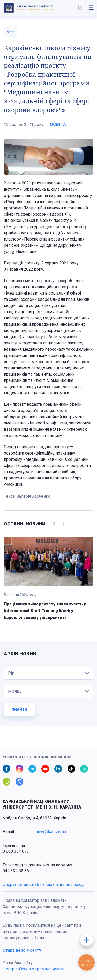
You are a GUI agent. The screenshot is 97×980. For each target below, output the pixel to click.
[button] (80, 8)
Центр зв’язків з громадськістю (34, 969)
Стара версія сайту (22, 950)
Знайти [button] (20, 709)
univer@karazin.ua (50, 832)
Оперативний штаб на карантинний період (43, 885)
